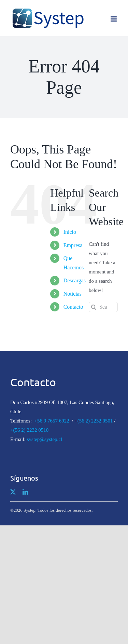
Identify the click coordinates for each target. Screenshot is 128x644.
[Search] (94, 307)
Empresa (73, 245)
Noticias (73, 294)
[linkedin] (25, 492)
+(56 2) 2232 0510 (29, 430)
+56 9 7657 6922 (52, 421)
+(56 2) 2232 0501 (94, 421)
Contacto (73, 307)
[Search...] (103, 307)
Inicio (70, 232)
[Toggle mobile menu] (114, 19)
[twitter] (13, 492)
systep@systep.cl (45, 439)
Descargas (75, 280)
